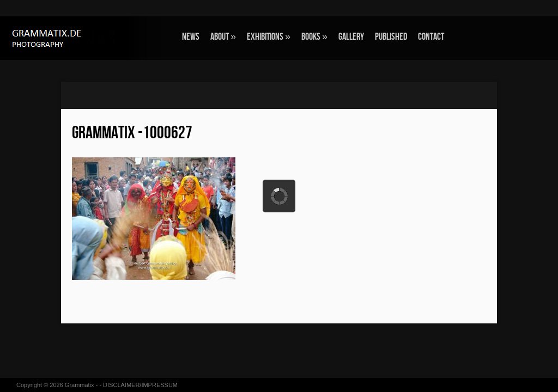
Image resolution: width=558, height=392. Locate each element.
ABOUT (223, 37)
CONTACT (431, 37)
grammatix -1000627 (132, 133)
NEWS (191, 37)
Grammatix (80, 385)
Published (391, 37)
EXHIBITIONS (269, 37)
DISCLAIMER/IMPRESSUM (140, 385)
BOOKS (314, 37)
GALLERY (351, 37)
